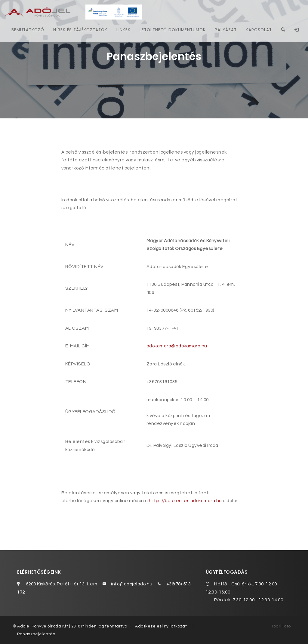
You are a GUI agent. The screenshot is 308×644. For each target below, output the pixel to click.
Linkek (123, 30)
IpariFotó (282, 626)
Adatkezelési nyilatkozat (161, 626)
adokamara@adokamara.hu (177, 346)
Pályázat (226, 30)
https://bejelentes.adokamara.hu (185, 501)
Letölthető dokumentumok (173, 30)
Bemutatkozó (27, 30)
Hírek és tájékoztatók (80, 30)
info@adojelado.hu (132, 584)
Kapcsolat (259, 30)
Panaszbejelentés (36, 634)
